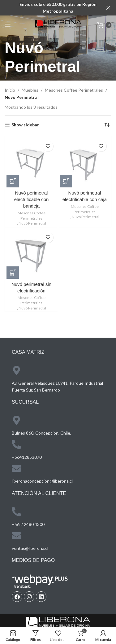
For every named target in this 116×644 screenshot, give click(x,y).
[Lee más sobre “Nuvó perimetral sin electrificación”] (13, 273)
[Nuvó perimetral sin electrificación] (31, 254)
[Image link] (58, 622)
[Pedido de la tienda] (107, 125)
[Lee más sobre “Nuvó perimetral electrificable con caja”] (66, 181)
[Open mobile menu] (8, 25)
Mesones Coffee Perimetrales (74, 90)
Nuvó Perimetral (32, 223)
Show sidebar (25, 125)
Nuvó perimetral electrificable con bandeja (32, 199)
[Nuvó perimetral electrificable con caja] (85, 162)
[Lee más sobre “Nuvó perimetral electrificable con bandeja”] (13, 181)
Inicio (10, 90)
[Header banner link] (49, 8)
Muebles (30, 90)
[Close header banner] (108, 8)
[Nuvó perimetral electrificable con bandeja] (31, 162)
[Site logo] (58, 24)
